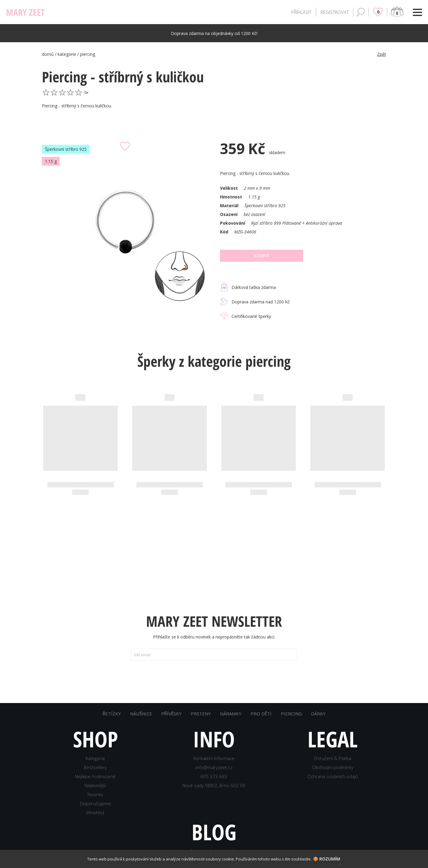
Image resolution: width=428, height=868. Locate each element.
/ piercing (86, 54)
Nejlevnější (95, 785)
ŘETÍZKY (112, 714)
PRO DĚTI (261, 714)
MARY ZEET (25, 12)
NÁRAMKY (231, 714)
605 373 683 (214, 776)
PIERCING (291, 714)
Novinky (95, 794)
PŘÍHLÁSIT (301, 12)
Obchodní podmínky (333, 767)
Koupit (262, 256)
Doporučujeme (95, 803)
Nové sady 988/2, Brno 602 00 (214, 785)
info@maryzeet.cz (214, 767)
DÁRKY (318, 714)
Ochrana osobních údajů (333, 776)
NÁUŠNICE (141, 714)
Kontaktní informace (214, 758)
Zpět (382, 54)
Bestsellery (95, 767)
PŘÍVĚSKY (171, 714)
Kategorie (95, 758)
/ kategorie (66, 54)
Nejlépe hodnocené (95, 776)
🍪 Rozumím (327, 859)
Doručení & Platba (333, 758)
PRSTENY (201, 714)
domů (48, 54)
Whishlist (95, 813)
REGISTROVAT (335, 12)
